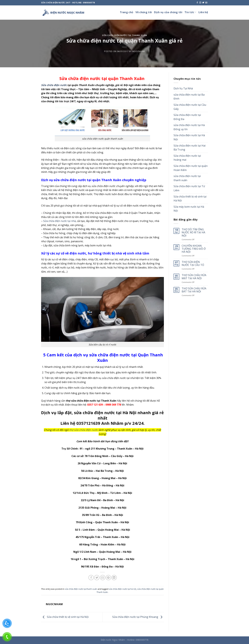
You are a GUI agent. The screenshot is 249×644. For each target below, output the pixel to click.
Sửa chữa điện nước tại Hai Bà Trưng (190, 148)
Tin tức (190, 12)
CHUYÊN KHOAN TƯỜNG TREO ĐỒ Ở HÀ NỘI (194, 249)
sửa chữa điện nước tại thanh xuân (124, 35)
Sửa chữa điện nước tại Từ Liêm (189, 188)
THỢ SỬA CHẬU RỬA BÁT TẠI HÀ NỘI (194, 290)
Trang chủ (127, 12)
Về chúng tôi (144, 12)
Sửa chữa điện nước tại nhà (59, 221)
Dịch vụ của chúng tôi (168, 12)
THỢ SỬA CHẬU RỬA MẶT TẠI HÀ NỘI (194, 277)
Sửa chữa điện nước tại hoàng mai (187, 158)
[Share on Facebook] (91, 578)
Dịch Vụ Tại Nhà (183, 88)
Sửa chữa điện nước (54, 85)
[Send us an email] (206, 3)
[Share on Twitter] (97, 578)
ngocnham (139, 51)
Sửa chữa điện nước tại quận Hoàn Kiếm (191, 168)
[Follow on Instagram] (200, 3)
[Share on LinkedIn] (114, 578)
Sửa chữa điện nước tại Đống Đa (187, 117)
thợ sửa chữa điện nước (84, 430)
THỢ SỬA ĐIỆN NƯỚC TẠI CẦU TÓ (193, 264)
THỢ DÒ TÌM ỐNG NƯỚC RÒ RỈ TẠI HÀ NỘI (193, 233)
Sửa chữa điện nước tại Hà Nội (189, 137)
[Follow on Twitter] (203, 3)
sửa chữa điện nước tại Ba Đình (189, 97)
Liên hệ (203, 12)
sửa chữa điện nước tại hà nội (123, 589)
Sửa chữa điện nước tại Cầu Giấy (190, 107)
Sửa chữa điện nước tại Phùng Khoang (138, 617)
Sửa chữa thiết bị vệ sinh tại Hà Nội (65, 617)
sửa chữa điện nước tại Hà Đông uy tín (189, 127)
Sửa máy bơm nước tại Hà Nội (189, 209)
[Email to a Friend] (103, 578)
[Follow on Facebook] (197, 3)
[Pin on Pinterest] (108, 578)
